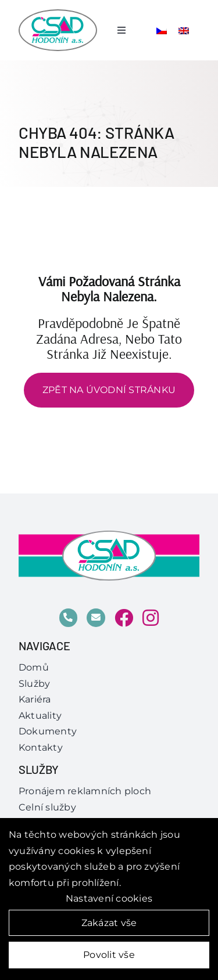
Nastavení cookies (109, 898)
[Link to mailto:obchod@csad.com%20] (96, 618)
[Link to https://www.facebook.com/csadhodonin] (124, 618)
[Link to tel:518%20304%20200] (69, 618)
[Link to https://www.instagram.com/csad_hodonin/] (151, 618)
